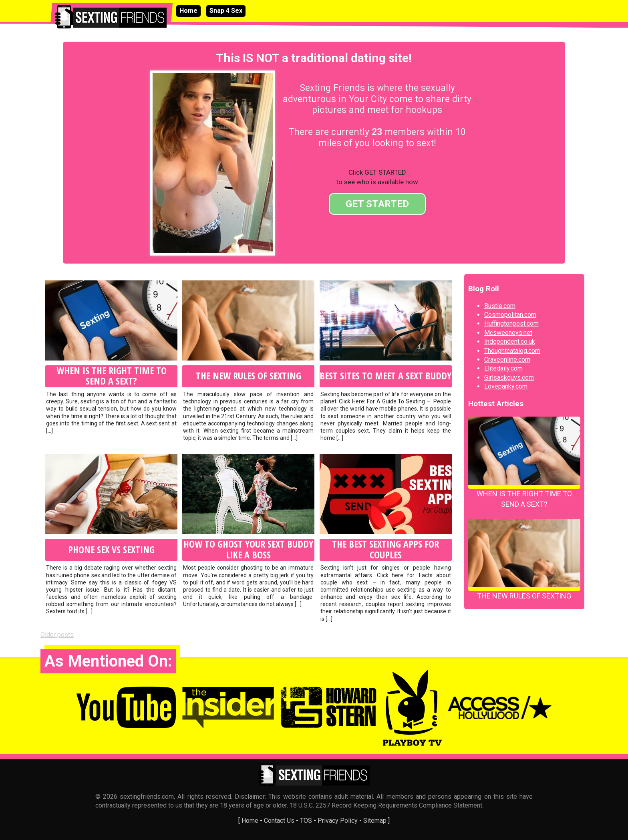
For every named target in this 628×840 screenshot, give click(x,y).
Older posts (57, 635)
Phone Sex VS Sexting (111, 550)
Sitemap (375, 821)
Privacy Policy (338, 821)
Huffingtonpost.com (511, 323)
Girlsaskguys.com (509, 378)
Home (188, 11)
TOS (306, 821)
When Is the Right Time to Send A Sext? (112, 376)
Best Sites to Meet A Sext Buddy (385, 376)
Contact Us (279, 821)
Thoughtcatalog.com (512, 351)
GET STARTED (377, 204)
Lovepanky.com (506, 386)
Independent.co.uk (510, 341)
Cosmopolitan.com (510, 315)
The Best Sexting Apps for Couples (385, 549)
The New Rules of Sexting (249, 376)
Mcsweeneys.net (508, 333)
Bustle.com (500, 306)
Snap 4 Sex (226, 11)
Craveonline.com (507, 360)
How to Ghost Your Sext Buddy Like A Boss (248, 549)
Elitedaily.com (503, 368)
